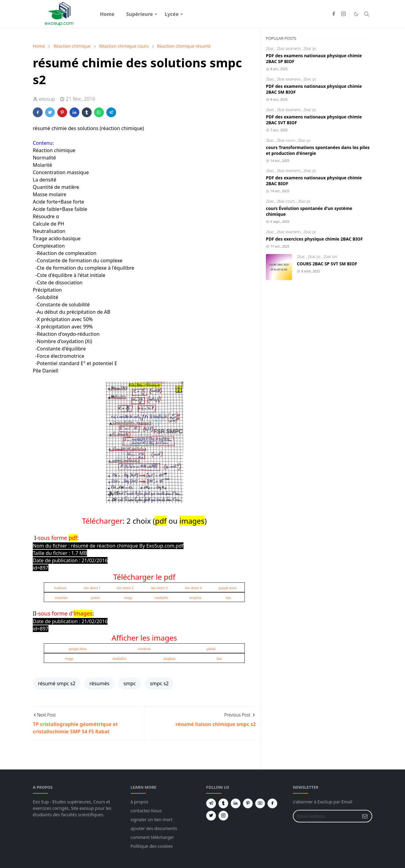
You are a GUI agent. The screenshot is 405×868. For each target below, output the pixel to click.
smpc (130, 683)
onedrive (61, 598)
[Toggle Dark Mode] (356, 14)
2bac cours (286, 140)
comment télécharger (152, 837)
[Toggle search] (367, 14)
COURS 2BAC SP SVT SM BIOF (327, 264)
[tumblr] (223, 803)
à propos (139, 802)
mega (128, 598)
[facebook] (334, 14)
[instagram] (343, 14)
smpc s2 (159, 683)
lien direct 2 (125, 588)
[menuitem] (107, 14)
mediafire (161, 598)
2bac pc (310, 49)
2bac (270, 49)
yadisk (95, 598)
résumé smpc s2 (57, 683)
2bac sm (330, 257)
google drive (227, 588)
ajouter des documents (154, 828)
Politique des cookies (152, 846)
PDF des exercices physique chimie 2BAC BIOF (314, 239)
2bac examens (289, 49)
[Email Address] (326, 816)
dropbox (195, 598)
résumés (99, 683)
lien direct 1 (92, 588)
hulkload (60, 588)
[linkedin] (236, 803)
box (228, 598)
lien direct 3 (159, 588)
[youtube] (260, 803)
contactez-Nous (146, 811)
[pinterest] (248, 803)
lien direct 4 (193, 588)
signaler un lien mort (151, 819)
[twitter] (211, 816)
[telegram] (211, 803)
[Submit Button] (365, 816)
